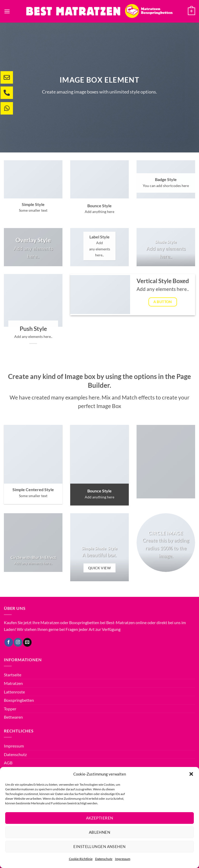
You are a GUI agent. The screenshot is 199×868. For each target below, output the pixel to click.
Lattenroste (14, 692)
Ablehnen (100, 832)
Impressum (123, 859)
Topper (10, 709)
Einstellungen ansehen (99, 846)
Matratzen (13, 683)
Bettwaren (13, 717)
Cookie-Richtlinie (81, 859)
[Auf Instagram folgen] (18, 642)
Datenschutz (104, 859)
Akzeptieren (100, 818)
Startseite (13, 675)
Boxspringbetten (19, 700)
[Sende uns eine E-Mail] (27, 642)
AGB (8, 763)
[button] (191, 774)
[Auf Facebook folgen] (9, 642)
